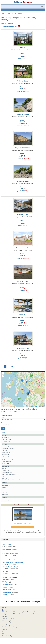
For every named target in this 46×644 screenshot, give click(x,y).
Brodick (4, 487)
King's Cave (5, 478)
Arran (3, 433)
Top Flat (23, 48)
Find (2, 417)
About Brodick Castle (7, 23)
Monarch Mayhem (7, 625)
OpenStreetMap (37, 406)
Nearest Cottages (17, 13)
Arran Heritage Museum (8, 500)
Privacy (4, 634)
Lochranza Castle (7, 440)
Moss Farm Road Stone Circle (10, 458)
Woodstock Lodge (23, 215)
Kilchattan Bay (7, 592)
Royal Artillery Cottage (23, 148)
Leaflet (32, 406)
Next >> (13, 366)
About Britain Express (8, 636)
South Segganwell (23, 181)
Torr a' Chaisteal (6, 462)
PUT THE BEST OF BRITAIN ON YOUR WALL (23, 527)
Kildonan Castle (6, 442)
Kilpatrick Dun (6, 454)
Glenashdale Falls (7, 473)
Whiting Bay (5, 495)
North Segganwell (23, 114)
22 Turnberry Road (23, 348)
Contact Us (5, 632)
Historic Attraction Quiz (9, 623)
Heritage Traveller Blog (9, 619)
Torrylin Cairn (5, 464)
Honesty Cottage (23, 281)
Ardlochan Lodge (23, 81)
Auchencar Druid (6, 447)
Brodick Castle (6, 13)
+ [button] (3, 373)
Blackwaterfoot (6, 485)
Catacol (4, 489)
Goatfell (4, 476)
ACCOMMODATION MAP (10, 26)
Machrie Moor (6, 456)
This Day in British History (9, 627)
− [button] (3, 376)
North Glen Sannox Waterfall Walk (11, 480)
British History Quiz (8, 621)
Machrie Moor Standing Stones (12, 567)
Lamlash (4, 491)
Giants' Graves (6, 452)
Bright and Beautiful (23, 248)
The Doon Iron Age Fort (8, 460)
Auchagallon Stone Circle (9, 449)
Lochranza (5, 493)
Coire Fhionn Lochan (8, 469)
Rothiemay (23, 315)
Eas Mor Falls (6, 471)
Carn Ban (4, 451)
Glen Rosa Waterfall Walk (9, 474)
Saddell (5, 595)
